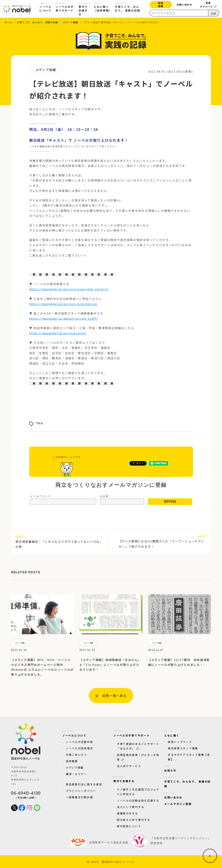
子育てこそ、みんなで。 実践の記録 (187, 781)
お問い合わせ (184, 5)
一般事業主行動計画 (79, 797)
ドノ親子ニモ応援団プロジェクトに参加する (138, 792)
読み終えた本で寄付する (134, 820)
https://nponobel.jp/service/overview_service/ (69, 289)
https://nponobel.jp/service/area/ (58, 333)
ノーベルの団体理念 (79, 748)
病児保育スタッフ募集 (183, 748)
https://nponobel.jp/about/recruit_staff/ (63, 318)
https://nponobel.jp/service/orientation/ (63, 304)
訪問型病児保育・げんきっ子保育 (138, 757)
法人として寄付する (130, 807)
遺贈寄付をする (127, 813)
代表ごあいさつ (76, 755)
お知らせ (170, 768)
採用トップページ (180, 742)
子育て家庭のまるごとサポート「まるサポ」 (138, 746)
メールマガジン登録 (178, 804)
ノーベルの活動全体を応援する (138, 800)
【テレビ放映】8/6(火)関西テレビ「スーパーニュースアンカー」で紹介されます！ (163, 541)
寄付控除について (129, 826)
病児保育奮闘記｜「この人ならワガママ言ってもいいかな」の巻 (59, 542)
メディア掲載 (75, 767)
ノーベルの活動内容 (79, 742)
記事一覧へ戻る (115, 696)
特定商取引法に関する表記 (84, 784)
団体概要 (72, 761)
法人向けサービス (129, 766)
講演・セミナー (76, 774)
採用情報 (161, 5)
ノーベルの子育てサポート (131, 733)
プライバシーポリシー (81, 791)
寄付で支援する (124, 779)
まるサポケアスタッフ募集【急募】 (189, 757)
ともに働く (172, 733)
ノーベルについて (74, 733)
